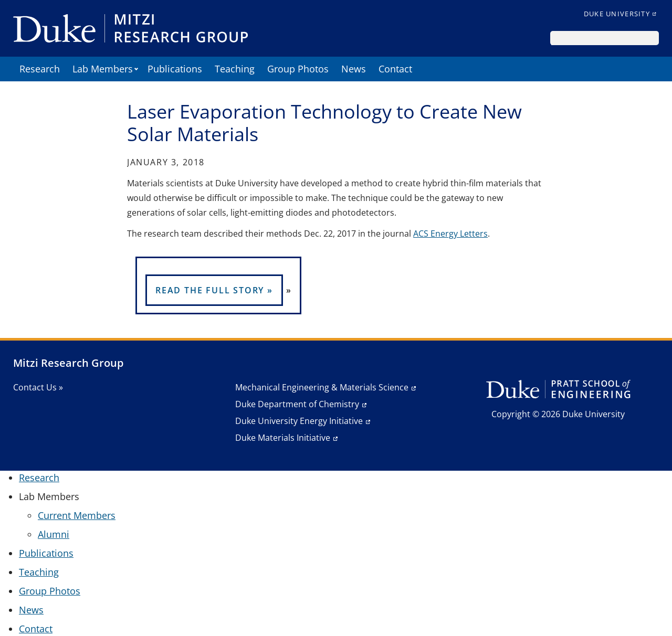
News (354, 69)
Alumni (54, 534)
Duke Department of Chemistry (297, 404)
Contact (395, 69)
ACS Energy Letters (450, 234)
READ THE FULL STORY (210, 290)
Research (40, 69)
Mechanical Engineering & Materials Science (322, 387)
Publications (175, 69)
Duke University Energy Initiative (299, 421)
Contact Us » (38, 387)
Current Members (77, 515)
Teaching (235, 69)
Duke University (617, 14)
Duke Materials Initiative (283, 438)
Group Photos (298, 69)
